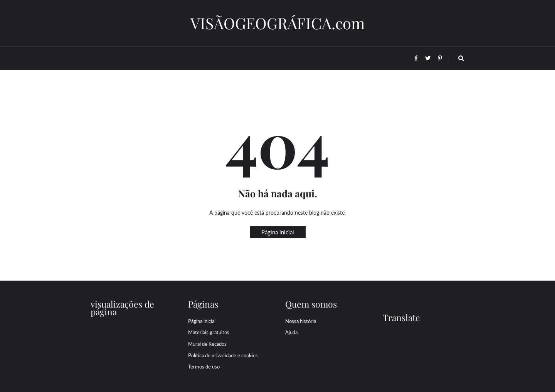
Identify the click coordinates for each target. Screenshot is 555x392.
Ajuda (291, 332)
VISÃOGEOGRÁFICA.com (278, 23)
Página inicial (278, 232)
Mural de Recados (207, 344)
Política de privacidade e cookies (223, 355)
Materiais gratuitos (209, 332)
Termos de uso (204, 367)
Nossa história (301, 321)
